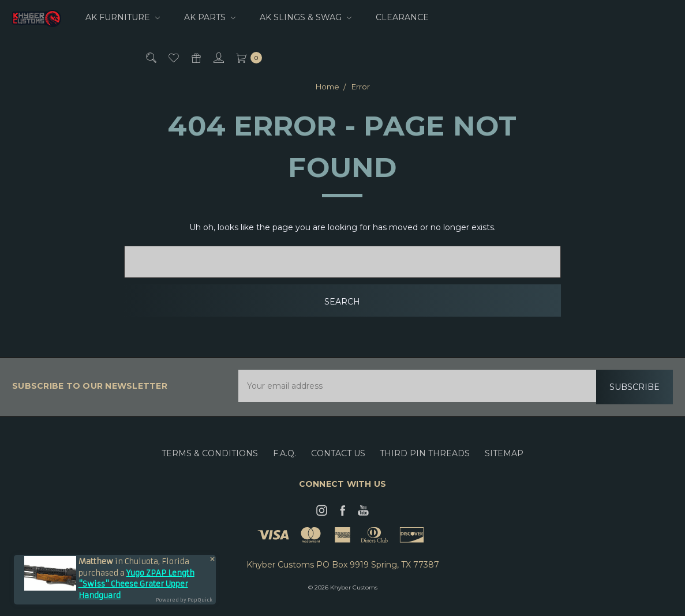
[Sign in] (218, 57)
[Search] (150, 57)
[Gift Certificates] (195, 57)
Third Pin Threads (425, 462)
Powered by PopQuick (184, 600)
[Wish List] (173, 57)
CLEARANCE (402, 17)
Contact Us (338, 462)
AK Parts (210, 17)
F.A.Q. (285, 462)
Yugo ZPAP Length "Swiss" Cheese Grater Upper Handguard (136, 584)
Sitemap (504, 462)
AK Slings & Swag (306, 17)
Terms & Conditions (210, 462)
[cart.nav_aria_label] (246, 57)
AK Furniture (123, 17)
